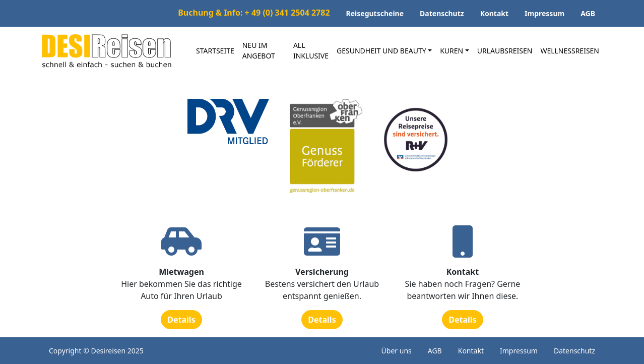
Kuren (452, 51)
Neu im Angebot (259, 50)
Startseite (215, 51)
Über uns (397, 351)
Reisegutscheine (375, 13)
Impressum (544, 13)
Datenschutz (442, 13)
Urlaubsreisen (505, 51)
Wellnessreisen (570, 51)
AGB (588, 13)
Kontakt (494, 13)
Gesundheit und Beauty (381, 51)
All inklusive (311, 50)
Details (181, 320)
